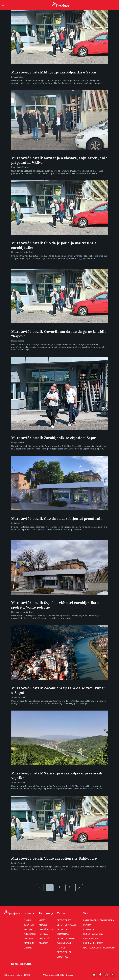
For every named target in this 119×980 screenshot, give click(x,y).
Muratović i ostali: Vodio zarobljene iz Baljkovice (54, 858)
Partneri (28, 930)
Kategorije (46, 913)
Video (61, 913)
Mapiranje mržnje (93, 943)
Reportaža (45, 939)
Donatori (29, 925)
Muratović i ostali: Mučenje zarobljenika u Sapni (54, 72)
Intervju (44, 934)
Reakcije (43, 943)
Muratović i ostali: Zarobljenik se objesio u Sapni (54, 438)
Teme (87, 913)
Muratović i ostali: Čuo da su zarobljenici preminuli (56, 519)
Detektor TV (64, 920)
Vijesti (43, 920)
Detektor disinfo (66, 939)
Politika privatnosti (66, 975)
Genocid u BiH (91, 939)
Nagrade (28, 939)
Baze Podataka (21, 964)
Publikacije (30, 934)
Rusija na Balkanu (93, 934)
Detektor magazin (67, 925)
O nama (29, 913)
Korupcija (89, 930)
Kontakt (28, 948)
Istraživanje (46, 930)
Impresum (29, 943)
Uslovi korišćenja (50, 975)
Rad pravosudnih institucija (99, 948)
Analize (43, 925)
